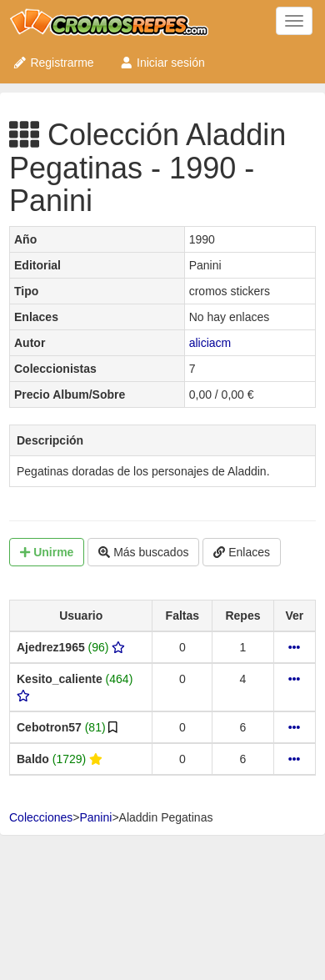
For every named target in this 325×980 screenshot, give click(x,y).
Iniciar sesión (162, 63)
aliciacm (210, 343)
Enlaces (242, 552)
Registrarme (53, 63)
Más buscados (143, 552)
